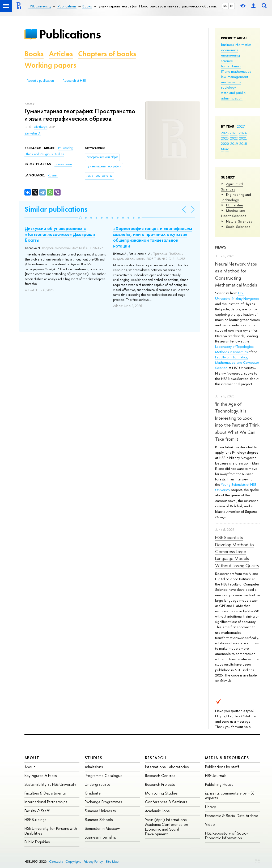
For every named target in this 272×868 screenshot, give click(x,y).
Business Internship (101, 837)
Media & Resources (227, 758)
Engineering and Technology (236, 197)
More (225, 149)
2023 (225, 138)
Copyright (73, 862)
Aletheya (41, 127)
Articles (61, 54)
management (238, 77)
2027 (241, 126)
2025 (234, 133)
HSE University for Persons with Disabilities (51, 831)
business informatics (236, 45)
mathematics (231, 82)
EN (232, 6)
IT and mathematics (236, 71)
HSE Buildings (35, 820)
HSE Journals (216, 776)
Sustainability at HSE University (50, 784)
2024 (243, 133)
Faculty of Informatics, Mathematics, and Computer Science (237, 362)
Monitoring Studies (161, 793)
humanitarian (231, 66)
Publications (70, 34)
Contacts (56, 862)
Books (34, 54)
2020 (225, 144)
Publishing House (219, 784)
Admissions (94, 767)
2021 (243, 138)
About (32, 758)
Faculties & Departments (45, 793)
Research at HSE (74, 81)
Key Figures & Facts (41, 776)
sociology (228, 87)
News (221, 247)
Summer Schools (99, 820)
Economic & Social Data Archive (232, 816)
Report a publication (40, 81)
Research (156, 758)
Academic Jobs (157, 811)
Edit (258, 860)
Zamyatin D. (33, 133)
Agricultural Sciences (232, 186)
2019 (234, 144)
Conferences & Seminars (166, 802)
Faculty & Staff (37, 811)
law (224, 77)
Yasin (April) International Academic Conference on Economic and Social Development (167, 827)
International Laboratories (167, 767)
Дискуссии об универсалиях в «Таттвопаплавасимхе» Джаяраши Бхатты (60, 234)
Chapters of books (107, 54)
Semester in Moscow (102, 828)
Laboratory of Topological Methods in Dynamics (235, 349)
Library (211, 807)
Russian (53, 175)
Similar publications (56, 209)
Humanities (235, 205)
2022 (234, 138)
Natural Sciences (239, 221)
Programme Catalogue (104, 776)
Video (210, 824)
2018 (243, 144)
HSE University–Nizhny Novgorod (237, 296)
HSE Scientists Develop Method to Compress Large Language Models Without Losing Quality (237, 551)
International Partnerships (46, 802)
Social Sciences (238, 227)
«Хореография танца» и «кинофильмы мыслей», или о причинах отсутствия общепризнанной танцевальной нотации (153, 237)
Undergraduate (97, 784)
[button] (80, 218)
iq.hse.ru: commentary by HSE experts (230, 795)
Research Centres (160, 776)
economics (229, 50)
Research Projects (160, 784)
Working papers (50, 65)
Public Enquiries (37, 842)
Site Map (112, 862)
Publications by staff (222, 767)
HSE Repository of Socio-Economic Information (226, 836)
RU (225, 6)
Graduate (93, 793)
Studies (94, 758)
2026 (225, 133)
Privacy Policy (93, 862)
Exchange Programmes (103, 802)
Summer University (100, 811)
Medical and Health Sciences (233, 213)
